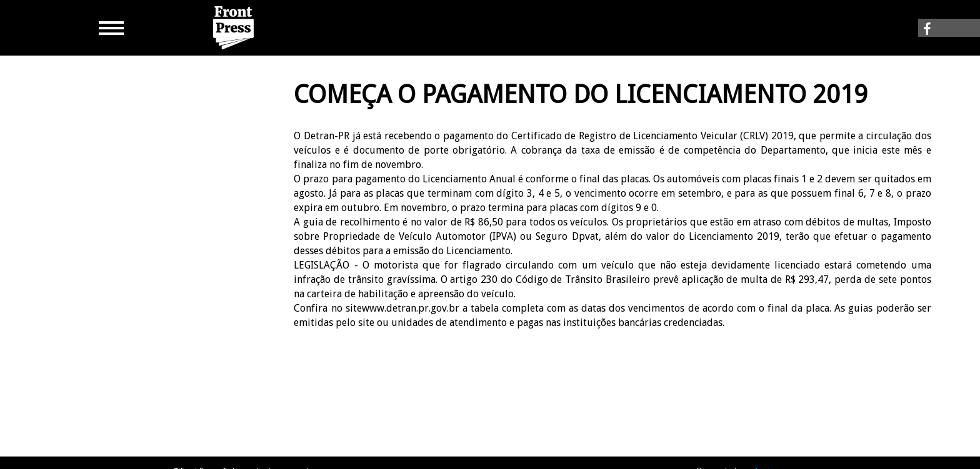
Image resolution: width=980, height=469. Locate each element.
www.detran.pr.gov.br (411, 308)
